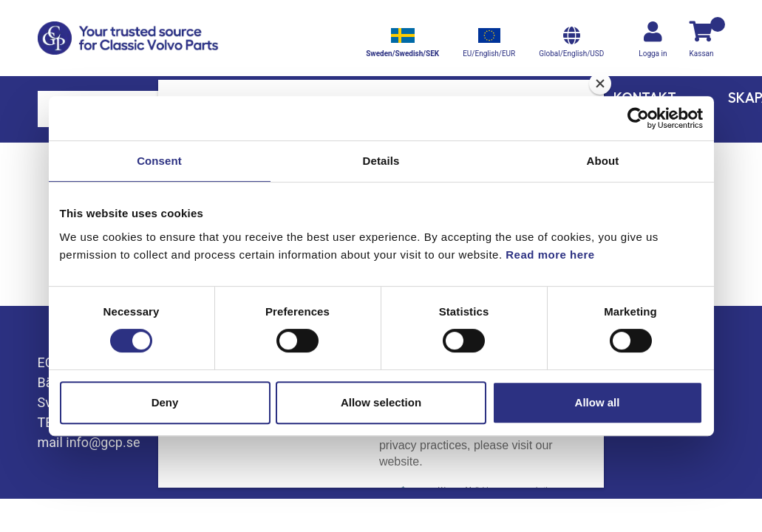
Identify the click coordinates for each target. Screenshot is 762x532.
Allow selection (381, 402)
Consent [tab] (159, 161)
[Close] (600, 83)
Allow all (598, 402)
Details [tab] (381, 161)
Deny (165, 402)
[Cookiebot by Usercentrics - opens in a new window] (638, 118)
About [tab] (603, 161)
